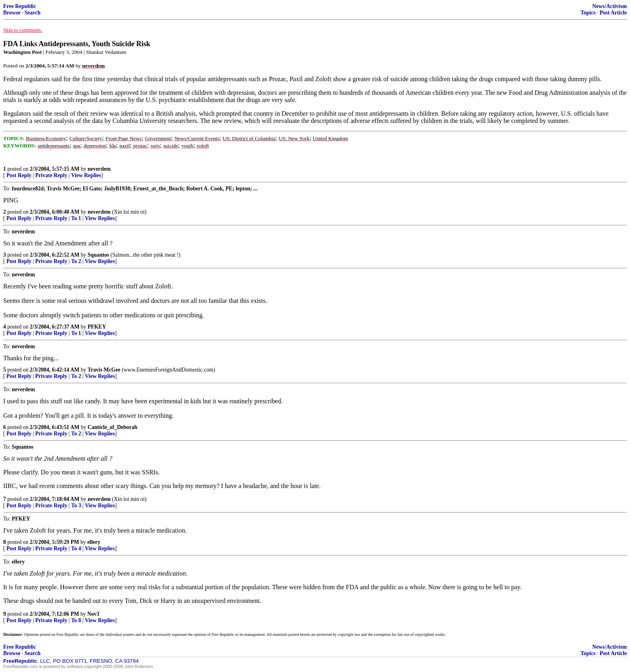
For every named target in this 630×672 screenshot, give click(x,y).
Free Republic (20, 6)
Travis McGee (104, 370)
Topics (588, 13)
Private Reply (51, 175)
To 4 (76, 548)
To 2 (76, 261)
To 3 (76, 506)
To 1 (76, 218)
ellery (94, 542)
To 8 (76, 620)
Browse (12, 13)
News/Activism (610, 6)
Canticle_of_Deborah (112, 427)
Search (33, 13)
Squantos (98, 255)
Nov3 (93, 614)
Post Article (613, 13)
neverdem (99, 169)
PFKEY (97, 327)
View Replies (86, 175)
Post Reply (19, 175)
